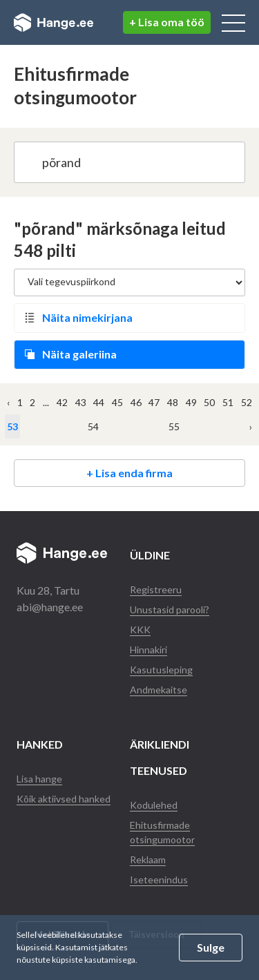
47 (154, 402)
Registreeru (156, 589)
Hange (54, 23)
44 (99, 402)
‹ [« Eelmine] (8, 402)
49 (191, 402)
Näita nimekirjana (87, 317)
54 (93, 426)
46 (136, 402)
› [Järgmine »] (251, 426)
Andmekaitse (159, 690)
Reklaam (148, 859)
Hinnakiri (148, 650)
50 (209, 402)
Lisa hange (39, 779)
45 (117, 402)
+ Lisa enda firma (129, 473)
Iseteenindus (159, 880)
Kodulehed (154, 805)
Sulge (211, 947)
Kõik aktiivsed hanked (64, 799)
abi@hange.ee (50, 607)
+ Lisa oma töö (167, 22)
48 (173, 402)
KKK (140, 630)
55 (174, 426)
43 (81, 402)
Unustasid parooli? (170, 609)
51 (228, 402)
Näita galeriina (79, 354)
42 (62, 402)
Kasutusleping (161, 670)
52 (247, 402)
